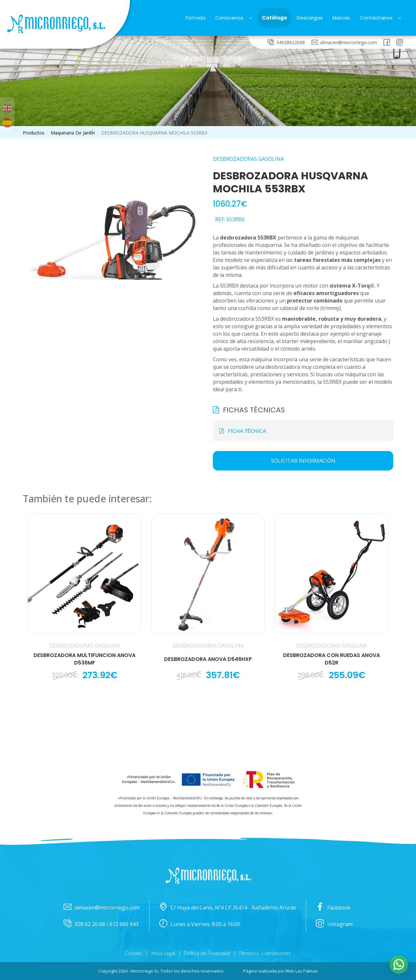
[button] (399, 964)
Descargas (310, 18)
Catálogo (274, 18)
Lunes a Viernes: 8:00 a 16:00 (200, 924)
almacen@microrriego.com (344, 42)
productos (34, 133)
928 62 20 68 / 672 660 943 (101, 924)
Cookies (134, 953)
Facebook (333, 908)
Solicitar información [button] (303, 461)
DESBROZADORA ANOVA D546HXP (208, 659)
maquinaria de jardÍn (73, 133)
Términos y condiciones (265, 953)
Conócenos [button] (234, 18)
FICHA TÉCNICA (243, 431)
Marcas (341, 18)
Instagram (334, 924)
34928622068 (286, 42)
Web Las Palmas (302, 971)
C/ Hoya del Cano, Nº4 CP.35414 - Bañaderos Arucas (228, 908)
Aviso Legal (163, 953)
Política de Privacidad (207, 953)
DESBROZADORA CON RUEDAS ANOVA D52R (331, 659)
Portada (195, 18)
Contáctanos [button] (381, 18)
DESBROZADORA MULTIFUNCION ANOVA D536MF (84, 659)
